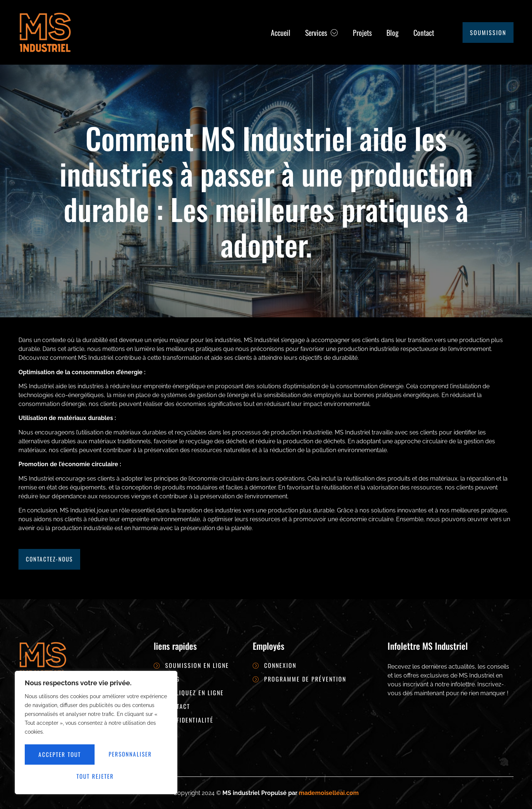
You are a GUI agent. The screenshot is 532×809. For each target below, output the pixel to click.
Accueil (281, 33)
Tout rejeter (132, 755)
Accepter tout (96, 776)
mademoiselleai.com (329, 793)
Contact (424, 33)
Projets (362, 33)
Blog (393, 33)
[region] (96, 734)
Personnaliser (60, 755)
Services (322, 33)
